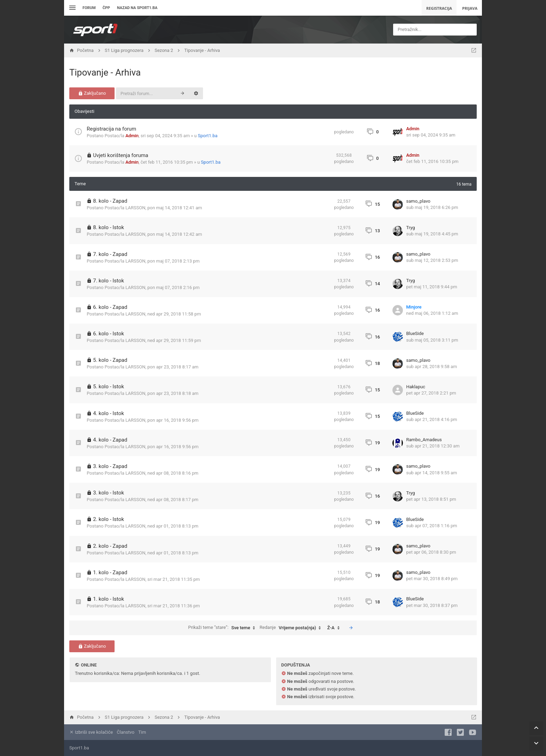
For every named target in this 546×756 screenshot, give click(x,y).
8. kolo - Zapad (110, 201)
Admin (132, 136)
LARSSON (135, 208)
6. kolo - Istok (108, 334)
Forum (89, 8)
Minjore (414, 307)
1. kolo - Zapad (110, 572)
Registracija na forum (111, 129)
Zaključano (92, 93)
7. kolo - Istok (108, 281)
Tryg (411, 228)
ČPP (106, 8)
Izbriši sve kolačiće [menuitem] (91, 732)
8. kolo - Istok (108, 227)
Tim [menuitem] (142, 732)
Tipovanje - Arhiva (105, 72)
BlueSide (415, 333)
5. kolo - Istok (108, 387)
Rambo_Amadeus (424, 440)
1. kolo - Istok (108, 599)
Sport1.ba (208, 136)
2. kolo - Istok (108, 519)
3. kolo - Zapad (110, 466)
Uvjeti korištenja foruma (121, 155)
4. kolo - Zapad (110, 440)
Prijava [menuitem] (470, 8)
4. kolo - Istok (108, 413)
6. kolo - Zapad (110, 307)
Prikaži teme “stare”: (223, 628)
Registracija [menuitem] (439, 8)
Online (89, 665)
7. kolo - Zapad (110, 254)
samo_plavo (419, 201)
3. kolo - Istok (108, 493)
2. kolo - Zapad (110, 546)
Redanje (292, 628)
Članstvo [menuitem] (125, 732)
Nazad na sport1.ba (137, 8)
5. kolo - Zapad (110, 360)
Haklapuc (416, 387)
